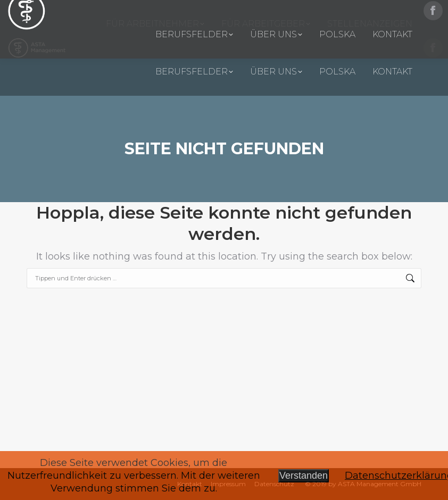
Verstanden (304, 476)
